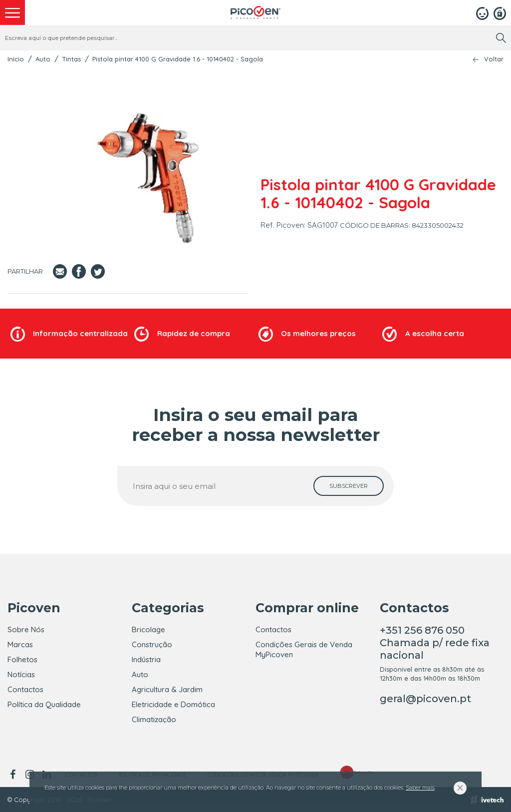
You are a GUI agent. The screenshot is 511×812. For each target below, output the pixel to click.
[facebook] (14, 775)
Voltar (494, 59)
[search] (501, 38)
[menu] (12, 12)
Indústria (146, 659)
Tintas (71, 59)
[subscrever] (349, 486)
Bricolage (148, 629)
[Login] (482, 12)
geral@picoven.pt (425, 699)
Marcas (20, 644)
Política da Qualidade (44, 704)
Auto (43, 59)
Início (16, 59)
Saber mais (420, 788)
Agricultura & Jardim (167, 689)
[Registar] (500, 12)
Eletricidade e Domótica (173, 704)
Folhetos (22, 659)
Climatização (154, 719)
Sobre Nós (26, 629)
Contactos (25, 689)
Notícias (21, 674)
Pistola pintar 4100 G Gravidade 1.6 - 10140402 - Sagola (178, 59)
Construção (152, 644)
